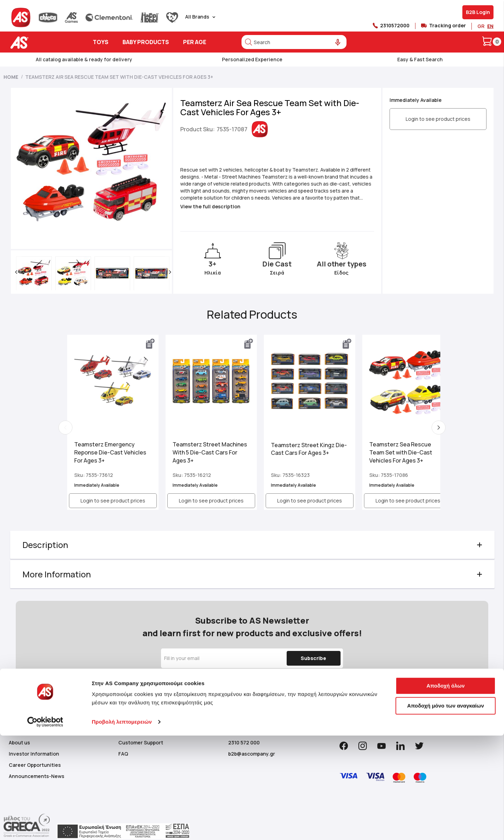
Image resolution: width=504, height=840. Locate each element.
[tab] (252, 545)
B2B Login (478, 12)
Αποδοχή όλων (445, 790)
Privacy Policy (332, 681)
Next (438, 428)
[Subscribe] (313, 658)
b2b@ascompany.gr (252, 753)
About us (19, 742)
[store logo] (41, 43)
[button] (16, 272)
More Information (57, 574)
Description (46, 545)
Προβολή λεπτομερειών (122, 826)
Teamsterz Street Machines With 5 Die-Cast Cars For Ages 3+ (203, 450)
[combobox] (294, 42)
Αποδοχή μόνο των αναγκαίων (446, 810)
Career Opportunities (35, 764)
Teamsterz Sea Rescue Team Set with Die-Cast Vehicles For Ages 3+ (388, 450)
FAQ (123, 753)
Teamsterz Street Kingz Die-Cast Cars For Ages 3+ (297, 447)
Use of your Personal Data (274, 688)
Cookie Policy (167, 688)
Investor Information (34, 753)
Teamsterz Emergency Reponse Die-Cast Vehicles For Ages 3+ (111, 450)
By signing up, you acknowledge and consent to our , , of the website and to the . (250, 685)
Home (11, 77)
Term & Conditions (293, 681)
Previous (66, 428)
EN (490, 26)
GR (481, 26)
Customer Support (141, 742)
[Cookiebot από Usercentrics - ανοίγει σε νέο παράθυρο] (45, 826)
